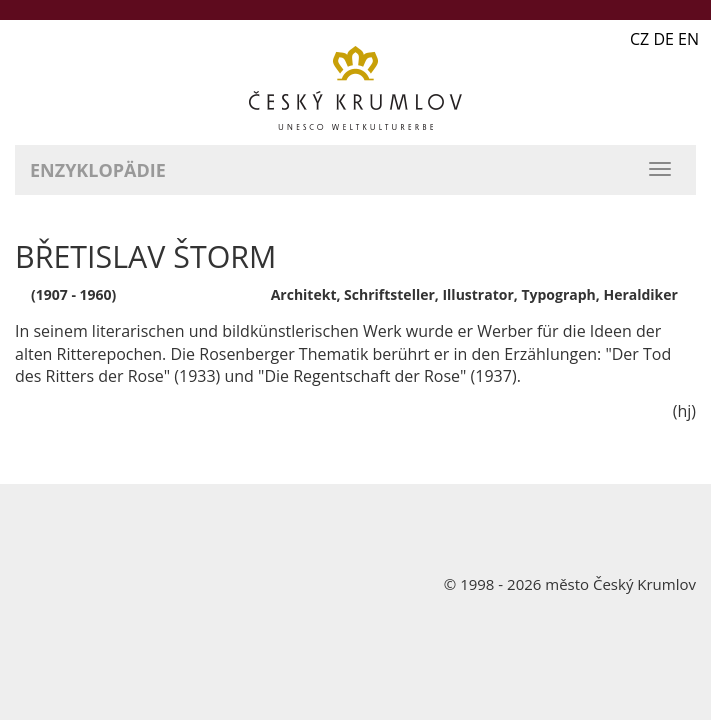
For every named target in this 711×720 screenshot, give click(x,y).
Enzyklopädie (98, 170)
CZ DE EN (664, 39)
